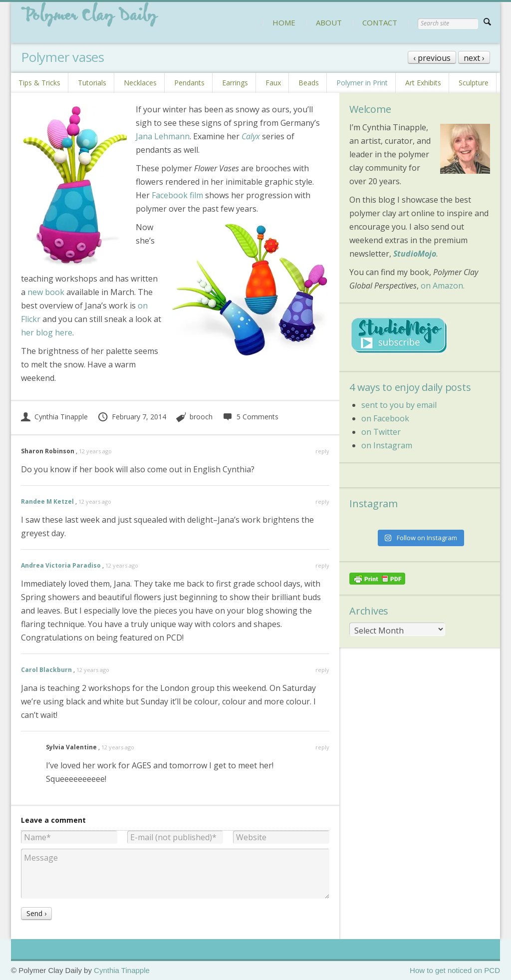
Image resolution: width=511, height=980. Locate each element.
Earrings (235, 83)
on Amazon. (443, 286)
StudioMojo (415, 254)
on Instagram (387, 445)
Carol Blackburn (46, 670)
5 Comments (250, 417)
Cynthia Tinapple (54, 417)
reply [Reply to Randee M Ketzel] (322, 501)
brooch (201, 417)
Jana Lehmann (163, 136)
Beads (309, 83)
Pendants (189, 83)
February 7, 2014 (132, 417)
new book (46, 292)
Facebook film (177, 195)
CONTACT (380, 22)
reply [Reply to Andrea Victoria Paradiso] (322, 565)
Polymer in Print (362, 83)
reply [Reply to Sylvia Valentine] (322, 747)
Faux (273, 83)
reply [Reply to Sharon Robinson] (322, 451)
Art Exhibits (423, 83)
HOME (284, 22)
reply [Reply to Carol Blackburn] (322, 670)
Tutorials (92, 83)
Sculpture (474, 83)
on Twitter (381, 432)
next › (474, 58)
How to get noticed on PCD (455, 970)
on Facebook (385, 418)
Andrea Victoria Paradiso (61, 565)
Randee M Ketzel (47, 501)
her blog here (47, 332)
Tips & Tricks (39, 83)
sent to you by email (399, 405)
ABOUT (329, 22)
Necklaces (140, 83)
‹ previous (432, 58)
